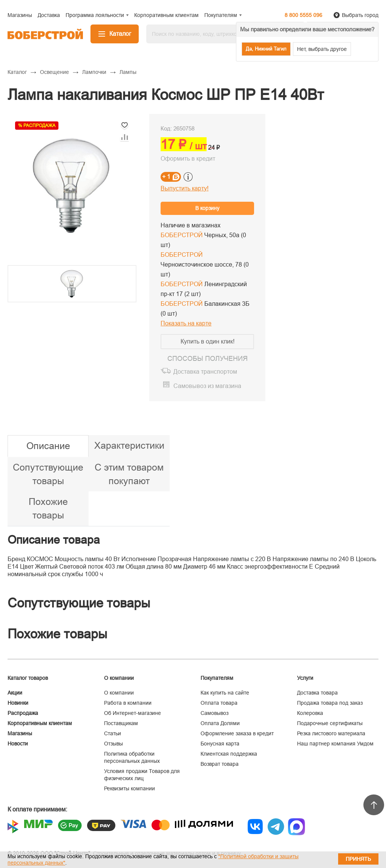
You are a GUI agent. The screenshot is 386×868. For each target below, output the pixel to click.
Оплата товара (219, 703)
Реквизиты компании (129, 788)
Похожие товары (48, 508)
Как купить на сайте (225, 693)
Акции (15, 693)
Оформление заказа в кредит (237, 733)
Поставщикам (121, 723)
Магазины (20, 733)
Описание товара (54, 540)
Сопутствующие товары (48, 474)
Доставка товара (317, 693)
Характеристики (129, 445)
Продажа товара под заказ (330, 703)
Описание (48, 446)
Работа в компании (128, 703)
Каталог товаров (28, 678)
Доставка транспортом (205, 372)
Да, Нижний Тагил (266, 49)
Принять (358, 859)
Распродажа (23, 713)
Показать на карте (186, 323)
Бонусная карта (220, 744)
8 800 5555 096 (303, 15)
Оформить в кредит (188, 159)
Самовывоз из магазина (207, 386)
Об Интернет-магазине (132, 713)
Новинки (18, 703)
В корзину (207, 208)
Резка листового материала (331, 733)
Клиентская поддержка (229, 754)
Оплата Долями (220, 723)
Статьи (113, 733)
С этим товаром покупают (129, 474)
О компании (119, 693)
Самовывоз (214, 713)
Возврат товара (220, 764)
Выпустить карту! (185, 188)
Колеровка (310, 713)
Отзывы (113, 744)
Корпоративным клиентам (40, 723)
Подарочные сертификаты (330, 723)
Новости (18, 744)
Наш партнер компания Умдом (335, 744)
